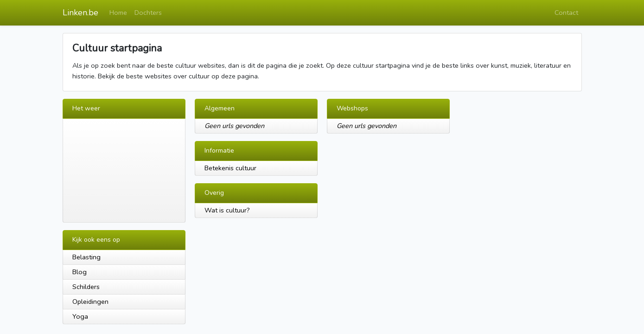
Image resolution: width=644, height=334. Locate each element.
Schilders (86, 287)
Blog (80, 272)
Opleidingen (90, 302)
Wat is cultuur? (227, 210)
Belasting (86, 257)
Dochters (148, 13)
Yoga (80, 316)
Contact (566, 13)
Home (118, 13)
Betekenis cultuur (230, 168)
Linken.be (80, 13)
